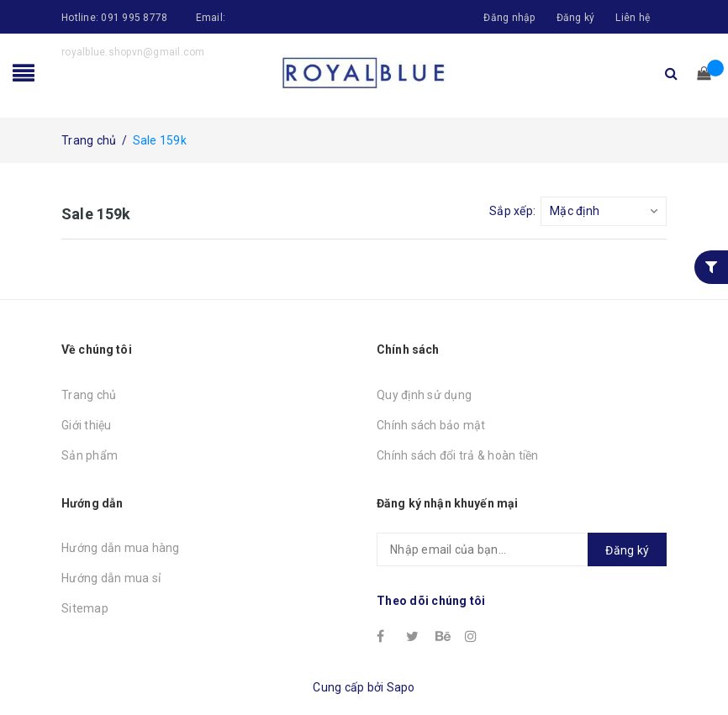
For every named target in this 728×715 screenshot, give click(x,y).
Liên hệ (633, 18)
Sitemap (85, 608)
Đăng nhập (509, 18)
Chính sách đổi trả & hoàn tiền (458, 455)
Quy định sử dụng (424, 395)
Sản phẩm (90, 455)
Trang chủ (89, 395)
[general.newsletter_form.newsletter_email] (522, 549)
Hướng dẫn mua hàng (121, 548)
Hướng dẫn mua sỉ (111, 578)
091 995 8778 (134, 18)
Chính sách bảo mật (431, 425)
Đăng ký (576, 18)
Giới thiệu (87, 425)
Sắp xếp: (512, 211)
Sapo (401, 687)
